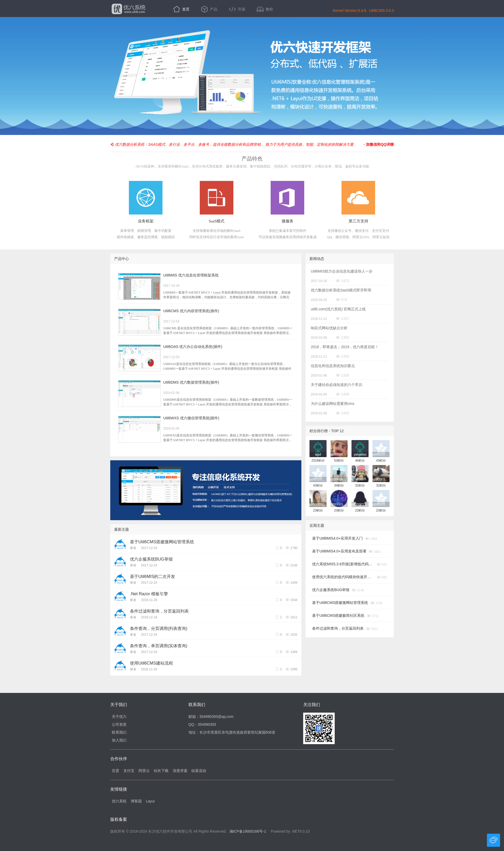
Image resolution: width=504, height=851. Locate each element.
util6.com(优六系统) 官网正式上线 (338, 309)
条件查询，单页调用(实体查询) (159, 646)
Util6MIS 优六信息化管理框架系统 (191, 275)
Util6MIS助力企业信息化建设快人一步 (342, 271)
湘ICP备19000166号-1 (248, 831)
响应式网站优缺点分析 (329, 328)
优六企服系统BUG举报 (151, 559)
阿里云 (144, 771)
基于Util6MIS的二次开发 (153, 576)
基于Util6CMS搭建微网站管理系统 (162, 542)
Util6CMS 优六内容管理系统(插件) (191, 311)
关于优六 (119, 717)
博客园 (136, 801)
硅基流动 (199, 771)
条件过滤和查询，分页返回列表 (159, 611)
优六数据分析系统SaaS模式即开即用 (341, 290)
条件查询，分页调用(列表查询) (159, 628)
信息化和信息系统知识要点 (333, 366)
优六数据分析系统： (132, 144)
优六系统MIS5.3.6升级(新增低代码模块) (343, 564)
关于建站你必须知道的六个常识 (337, 385)
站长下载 (161, 771)
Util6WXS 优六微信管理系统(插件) (191, 418)
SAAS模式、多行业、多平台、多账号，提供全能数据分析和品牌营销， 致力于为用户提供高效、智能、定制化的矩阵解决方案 (251, 144)
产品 (210, 9)
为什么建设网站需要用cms (333, 404)
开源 (238, 9)
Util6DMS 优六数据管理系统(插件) (191, 382)
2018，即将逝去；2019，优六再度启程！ (345, 347)
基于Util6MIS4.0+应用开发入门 (337, 538)
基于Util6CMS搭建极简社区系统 (338, 615)
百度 (115, 771)
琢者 (133, 548)
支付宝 (129, 771)
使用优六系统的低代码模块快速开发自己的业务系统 (343, 577)
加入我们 (119, 740)
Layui (150, 801)
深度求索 (180, 771)
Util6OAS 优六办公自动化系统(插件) (193, 347)
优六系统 (128, 9)
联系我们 (119, 732)
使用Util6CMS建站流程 (151, 663)
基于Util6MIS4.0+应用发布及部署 (339, 551)
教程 (265, 9)
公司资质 (119, 724)
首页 (182, 9)
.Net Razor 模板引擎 (149, 594)
